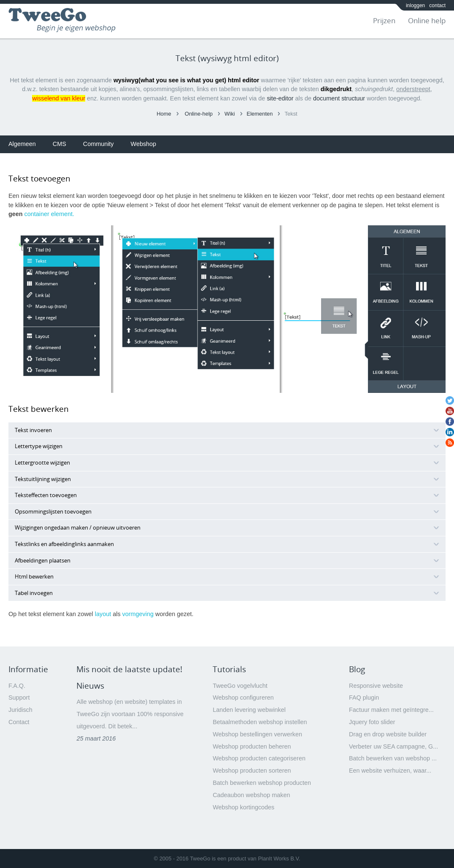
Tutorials (229, 669)
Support (19, 698)
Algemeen (22, 144)
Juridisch (20, 710)
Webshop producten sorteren (252, 771)
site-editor (280, 98)
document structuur (339, 98)
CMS (59, 144)
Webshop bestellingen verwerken (257, 734)
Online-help (199, 114)
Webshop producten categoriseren (259, 758)
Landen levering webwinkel (249, 710)
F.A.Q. (17, 686)
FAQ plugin (364, 698)
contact (437, 5)
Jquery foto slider (372, 722)
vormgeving (138, 614)
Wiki (230, 114)
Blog (357, 669)
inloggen (415, 5)
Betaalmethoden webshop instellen (260, 722)
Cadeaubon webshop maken (251, 795)
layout (103, 614)
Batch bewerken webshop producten (262, 783)
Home (164, 114)
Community (99, 144)
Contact (19, 722)
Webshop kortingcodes (243, 807)
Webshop (144, 144)
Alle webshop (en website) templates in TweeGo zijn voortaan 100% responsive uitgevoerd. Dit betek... (130, 714)
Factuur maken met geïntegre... (391, 710)
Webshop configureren (243, 698)
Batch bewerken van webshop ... (393, 758)
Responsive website (376, 686)
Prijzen (384, 20)
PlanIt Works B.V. (279, 859)
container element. (49, 214)
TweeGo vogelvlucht (240, 686)
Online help (427, 20)
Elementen (260, 114)
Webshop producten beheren (252, 746)
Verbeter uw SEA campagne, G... (393, 746)
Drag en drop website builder (388, 734)
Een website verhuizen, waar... (390, 771)
